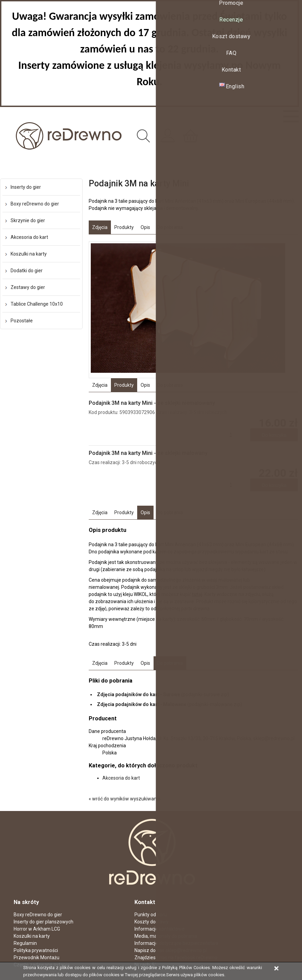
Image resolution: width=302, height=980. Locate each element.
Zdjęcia (100, 227)
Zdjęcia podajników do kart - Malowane (142, 704)
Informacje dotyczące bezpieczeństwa (176, 943)
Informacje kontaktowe (160, 929)
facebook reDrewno (196, 958)
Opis (145, 227)
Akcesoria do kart (29, 237)
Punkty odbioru (151, 915)
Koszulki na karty (29, 254)
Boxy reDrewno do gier (35, 204)
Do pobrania (170, 227)
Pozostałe (22, 321)
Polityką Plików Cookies (186, 968)
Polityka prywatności (36, 950)
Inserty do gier (26, 187)
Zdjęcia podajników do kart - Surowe (139, 694)
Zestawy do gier (28, 287)
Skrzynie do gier (28, 220)
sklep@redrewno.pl (186, 950)
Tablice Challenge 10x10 (37, 304)
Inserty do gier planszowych (44, 922)
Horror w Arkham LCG (37, 929)
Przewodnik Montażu (37, 958)
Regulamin (25, 943)
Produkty (124, 227)
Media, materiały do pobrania (166, 936)
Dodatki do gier (27, 271)
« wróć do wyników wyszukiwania (125, 799)
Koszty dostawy (152, 922)
